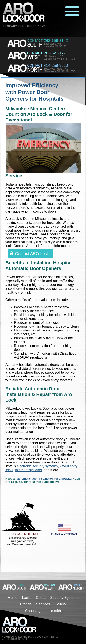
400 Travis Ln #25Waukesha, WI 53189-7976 (59, 58)
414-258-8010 (56, 66)
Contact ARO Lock (32, 254)
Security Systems (64, 598)
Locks (27, 598)
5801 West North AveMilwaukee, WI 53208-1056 (59, 70)
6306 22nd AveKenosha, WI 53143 (55, 45)
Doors (41, 598)
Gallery (60, 604)
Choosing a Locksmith (43, 611)
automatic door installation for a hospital (45, 479)
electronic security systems (37, 466)
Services (43, 604)
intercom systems (28, 470)
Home (13, 598)
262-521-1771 (56, 53)
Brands (26, 604)
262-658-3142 (56, 41)
